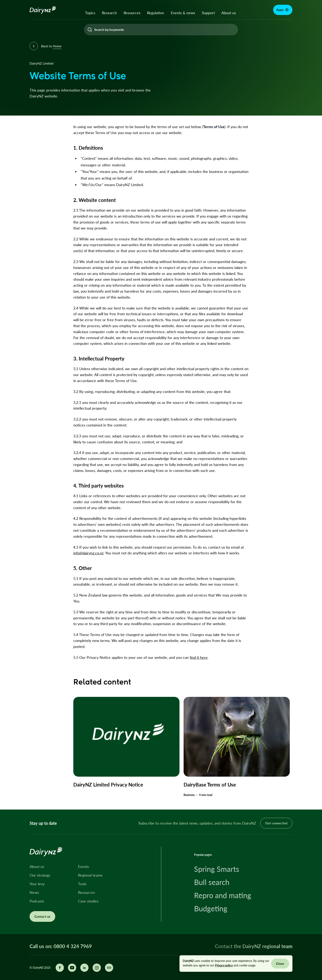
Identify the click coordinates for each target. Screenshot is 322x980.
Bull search (212, 882)
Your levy (37, 884)
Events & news (183, 13)
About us (229, 13)
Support (208, 13)
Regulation (156, 13)
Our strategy (40, 875)
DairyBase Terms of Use (210, 785)
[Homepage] (43, 10)
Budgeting (211, 908)
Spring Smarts (217, 869)
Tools (82, 884)
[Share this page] (109, 968)
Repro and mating (223, 895)
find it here (199, 657)
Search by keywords (109, 30)
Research (109, 13)
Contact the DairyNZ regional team (254, 946)
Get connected (276, 823)
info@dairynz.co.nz (88, 553)
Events (83, 866)
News (34, 892)
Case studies (88, 901)
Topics (90, 13)
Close (280, 963)
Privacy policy (224, 965)
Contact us (42, 916)
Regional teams (90, 875)
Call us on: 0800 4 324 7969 (61, 946)
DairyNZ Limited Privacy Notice (108, 785)
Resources (132, 13)
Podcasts (37, 901)
